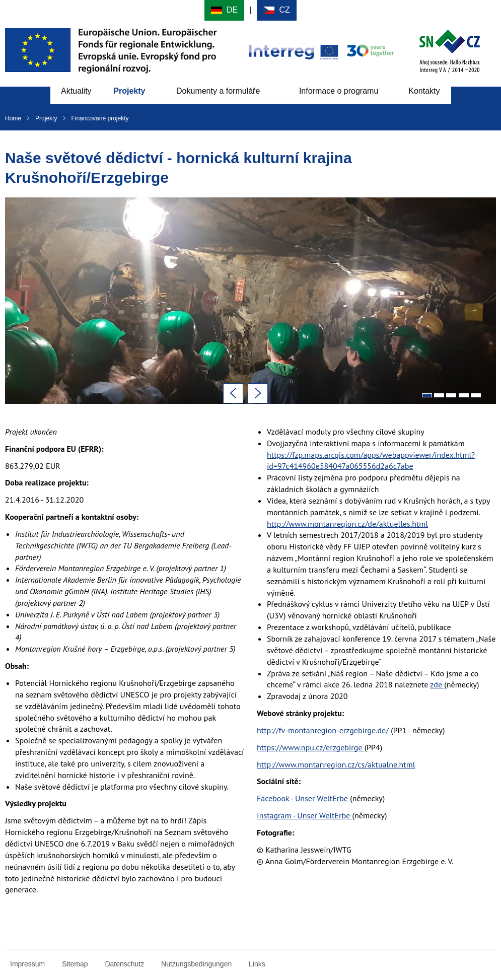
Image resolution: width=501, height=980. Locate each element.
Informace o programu (339, 91)
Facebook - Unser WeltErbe (303, 798)
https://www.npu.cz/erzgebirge (311, 747)
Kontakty (424, 91)
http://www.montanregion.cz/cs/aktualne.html (336, 764)
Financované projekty (100, 118)
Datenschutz (124, 964)
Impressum (27, 964)
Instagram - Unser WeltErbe (305, 815)
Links (257, 964)
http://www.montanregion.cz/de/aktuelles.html (347, 524)
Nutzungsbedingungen (196, 964)
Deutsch (224, 10)
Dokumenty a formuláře (218, 91)
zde (437, 684)
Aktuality (76, 91)
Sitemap (75, 964)
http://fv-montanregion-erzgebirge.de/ (324, 730)
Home (13, 118)
